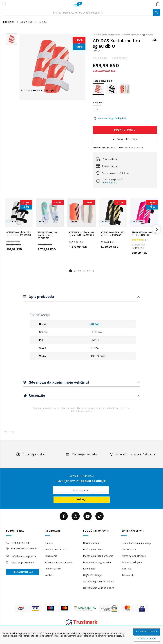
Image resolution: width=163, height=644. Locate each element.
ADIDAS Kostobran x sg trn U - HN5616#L (144, 234)
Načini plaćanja (91, 543)
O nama (49, 543)
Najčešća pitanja (92, 575)
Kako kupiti (89, 569)
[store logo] (78, 4)
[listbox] (125, 109)
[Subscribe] (82, 500)
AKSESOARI (27, 22)
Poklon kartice (53, 569)
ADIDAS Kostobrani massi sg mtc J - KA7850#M (48, 235)
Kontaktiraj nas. (109, 182)
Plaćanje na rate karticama (98, 556)
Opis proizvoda (41, 296)
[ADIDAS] (154, 41)
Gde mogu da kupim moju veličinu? (59, 382)
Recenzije (36, 395)
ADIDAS (95, 324)
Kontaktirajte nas (23, 572)
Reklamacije (128, 575)
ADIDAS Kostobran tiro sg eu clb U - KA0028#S (81, 234)
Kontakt (49, 575)
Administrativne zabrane (59, 562)
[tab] (82, 297)
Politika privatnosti (55, 549)
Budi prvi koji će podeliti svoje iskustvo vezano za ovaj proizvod (123, 35)
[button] (71, 271)
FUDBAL (43, 22)
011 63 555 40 (20, 543)
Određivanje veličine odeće (99, 588)
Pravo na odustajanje (134, 556)
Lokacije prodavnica (23, 562)
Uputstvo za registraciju (97, 562)
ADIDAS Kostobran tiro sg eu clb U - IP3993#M (19, 234)
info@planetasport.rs (24, 556)
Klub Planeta (129, 549)
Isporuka (126, 569)
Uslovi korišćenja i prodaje (136, 543)
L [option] (97, 109)
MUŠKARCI (9, 22)
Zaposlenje (51, 556)
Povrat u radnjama (132, 562)
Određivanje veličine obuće (99, 581)
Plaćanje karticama (94, 549)
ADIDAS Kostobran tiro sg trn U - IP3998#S (113, 234)
